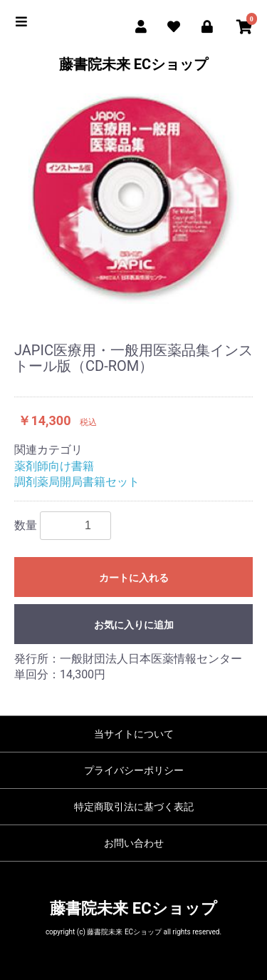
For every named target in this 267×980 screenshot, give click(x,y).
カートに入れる (134, 578)
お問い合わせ (134, 843)
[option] (133, 199)
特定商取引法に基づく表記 (134, 807)
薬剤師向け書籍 (54, 466)
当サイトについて (134, 734)
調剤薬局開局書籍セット (77, 482)
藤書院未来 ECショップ (133, 64)
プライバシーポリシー (134, 770)
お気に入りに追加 (134, 625)
